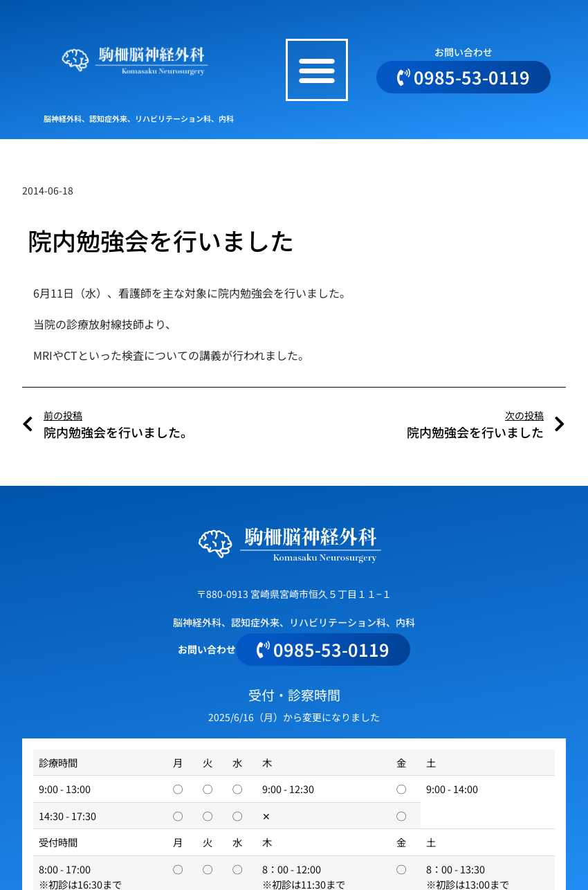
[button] (317, 70)
